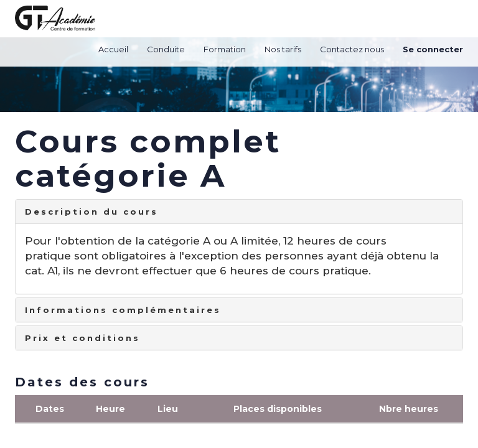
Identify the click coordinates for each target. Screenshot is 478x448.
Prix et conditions (82, 338)
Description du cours (91, 212)
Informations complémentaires (123, 310)
